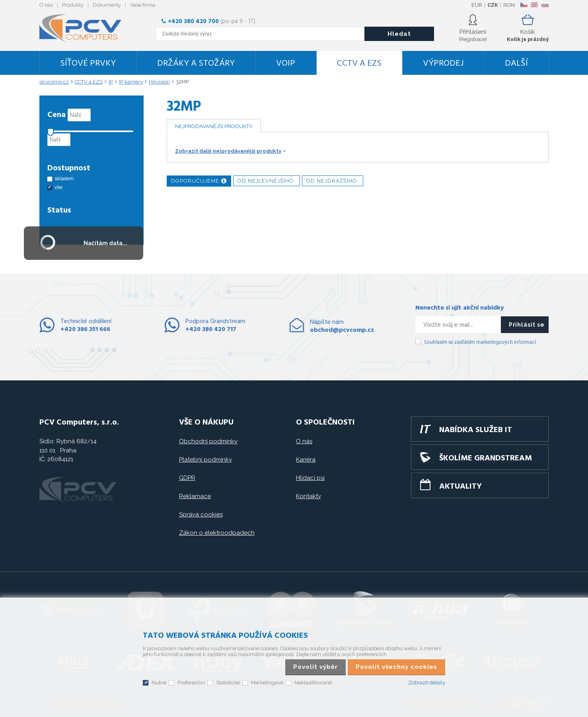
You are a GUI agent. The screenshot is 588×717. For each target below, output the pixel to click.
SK (545, 5)
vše (58, 187)
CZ (524, 5)
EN (534, 5)
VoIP (286, 63)
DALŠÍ (516, 63)
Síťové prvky (88, 63)
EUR (477, 5)
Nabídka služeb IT (476, 430)
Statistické (228, 683)
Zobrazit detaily (427, 683)
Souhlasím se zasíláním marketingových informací (480, 342)
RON (509, 5)
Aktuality (460, 487)
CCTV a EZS (359, 63)
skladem (64, 178)
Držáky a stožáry (196, 63)
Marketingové (267, 683)
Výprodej (443, 63)
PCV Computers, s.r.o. (85, 29)
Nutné (159, 683)
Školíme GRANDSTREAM (486, 458)
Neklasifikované (313, 683)
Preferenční (191, 683)
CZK (493, 5)
